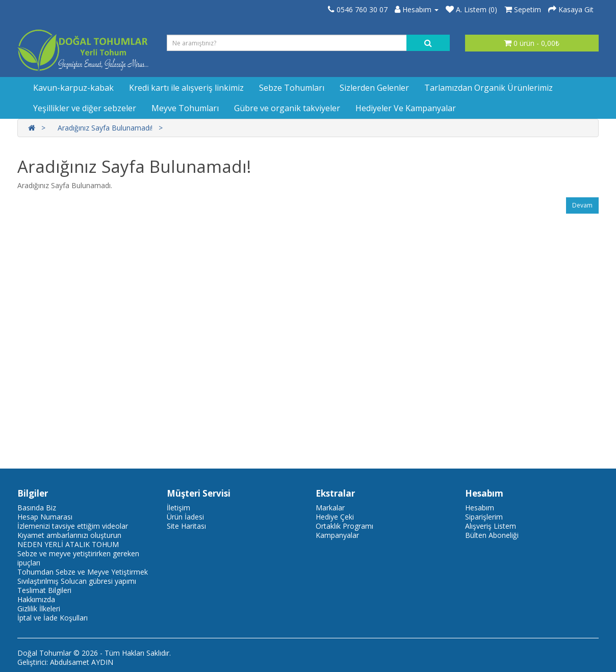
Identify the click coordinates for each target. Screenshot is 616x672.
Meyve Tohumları (185, 108)
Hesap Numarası (45, 517)
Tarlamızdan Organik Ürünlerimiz (489, 88)
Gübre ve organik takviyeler (287, 108)
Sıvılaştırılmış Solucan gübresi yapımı (77, 581)
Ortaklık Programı (344, 526)
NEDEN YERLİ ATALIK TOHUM (68, 544)
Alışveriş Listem (491, 526)
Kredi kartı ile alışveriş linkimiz (186, 88)
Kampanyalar (337, 535)
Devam (582, 205)
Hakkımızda (36, 599)
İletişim (178, 508)
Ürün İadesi (185, 517)
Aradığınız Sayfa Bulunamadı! (105, 128)
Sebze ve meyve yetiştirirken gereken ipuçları (78, 558)
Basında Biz (37, 508)
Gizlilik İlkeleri (39, 609)
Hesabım (480, 508)
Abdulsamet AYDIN (82, 662)
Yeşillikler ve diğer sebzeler (85, 108)
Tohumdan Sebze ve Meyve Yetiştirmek (83, 572)
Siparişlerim (484, 517)
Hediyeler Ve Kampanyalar (406, 108)
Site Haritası (186, 526)
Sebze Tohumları (292, 88)
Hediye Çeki (335, 517)
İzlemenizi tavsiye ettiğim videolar (73, 526)
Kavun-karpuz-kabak (73, 88)
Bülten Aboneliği (492, 535)
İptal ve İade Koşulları (53, 618)
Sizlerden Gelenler (374, 88)
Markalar (330, 508)
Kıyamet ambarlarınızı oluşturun (69, 535)
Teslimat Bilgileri (44, 590)
